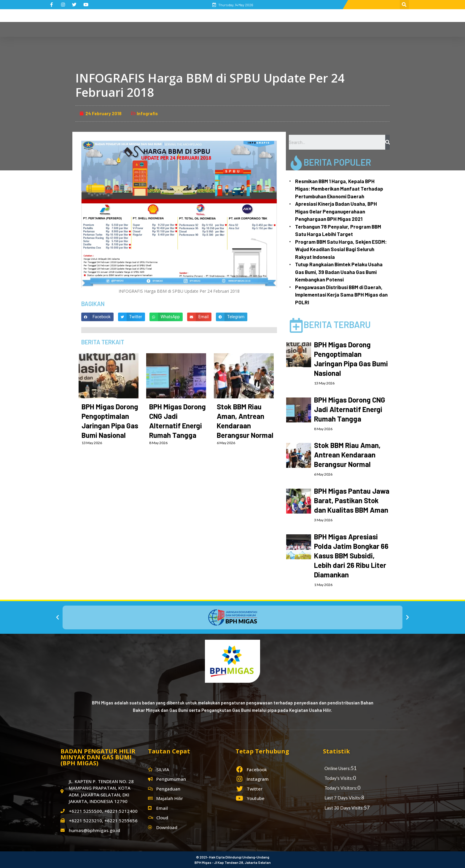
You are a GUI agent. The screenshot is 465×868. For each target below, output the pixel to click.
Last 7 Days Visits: (343, 798)
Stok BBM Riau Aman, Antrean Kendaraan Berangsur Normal (347, 455)
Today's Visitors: (341, 788)
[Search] (387, 142)
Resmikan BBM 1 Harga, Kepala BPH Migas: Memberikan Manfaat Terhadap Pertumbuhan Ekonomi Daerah (339, 189)
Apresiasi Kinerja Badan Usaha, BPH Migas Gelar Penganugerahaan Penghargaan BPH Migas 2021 (336, 211)
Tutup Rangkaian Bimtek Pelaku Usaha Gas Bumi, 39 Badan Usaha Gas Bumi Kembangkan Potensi (339, 272)
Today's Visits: (339, 778)
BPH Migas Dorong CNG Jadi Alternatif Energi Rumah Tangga (350, 409)
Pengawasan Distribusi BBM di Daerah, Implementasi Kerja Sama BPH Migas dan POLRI (341, 295)
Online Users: (338, 768)
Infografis (147, 113)
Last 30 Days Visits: (344, 808)
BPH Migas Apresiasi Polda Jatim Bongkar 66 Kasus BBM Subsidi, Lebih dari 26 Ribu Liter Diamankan (351, 556)
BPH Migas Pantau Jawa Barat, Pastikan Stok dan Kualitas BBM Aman (352, 500)
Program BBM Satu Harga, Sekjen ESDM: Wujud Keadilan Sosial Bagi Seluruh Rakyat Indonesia (341, 249)
